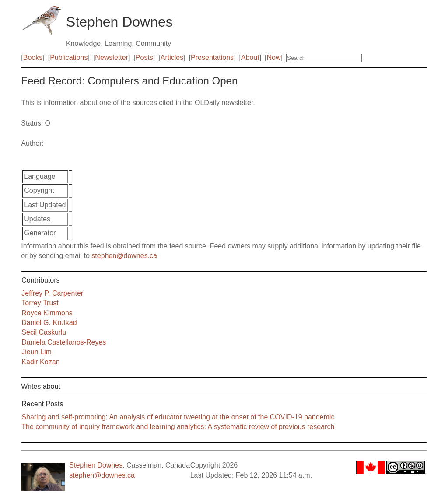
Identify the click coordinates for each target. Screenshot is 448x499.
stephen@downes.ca (124, 256)
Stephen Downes (96, 465)
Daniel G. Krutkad (49, 323)
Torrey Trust (40, 303)
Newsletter (112, 58)
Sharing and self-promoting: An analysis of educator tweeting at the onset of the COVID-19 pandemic (178, 417)
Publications (69, 58)
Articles (172, 58)
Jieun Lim (36, 352)
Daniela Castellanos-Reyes (64, 342)
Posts (144, 58)
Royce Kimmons (47, 313)
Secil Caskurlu (44, 332)
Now (274, 58)
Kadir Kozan (40, 362)
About (250, 58)
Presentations (212, 58)
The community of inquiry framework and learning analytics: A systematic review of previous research (178, 427)
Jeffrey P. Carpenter (52, 293)
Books (33, 58)
